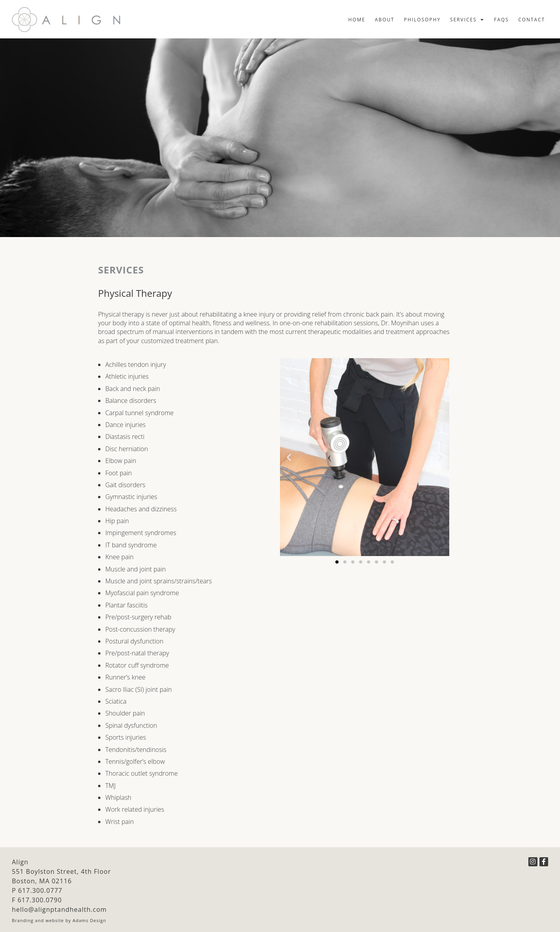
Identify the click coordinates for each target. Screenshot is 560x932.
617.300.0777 (40, 890)
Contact (532, 20)
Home (357, 20)
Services (467, 20)
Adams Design (90, 920)
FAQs (501, 20)
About (385, 20)
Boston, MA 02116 (42, 881)
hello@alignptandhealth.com (59, 909)
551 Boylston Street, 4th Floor (61, 871)
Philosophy (422, 20)
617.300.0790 (40, 900)
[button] (289, 457)
